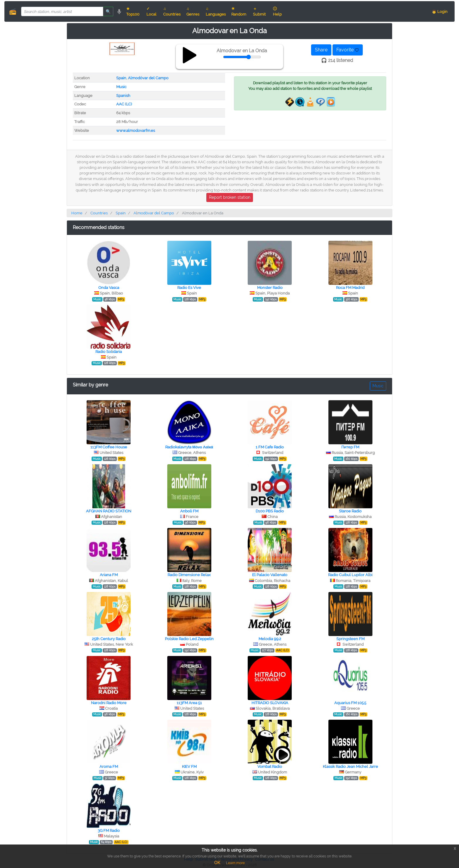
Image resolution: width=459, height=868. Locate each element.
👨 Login (440, 12)
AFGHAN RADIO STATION (109, 511)
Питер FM (350, 447)
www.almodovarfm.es (136, 131)
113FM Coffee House (109, 447)
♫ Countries (172, 11)
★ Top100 (133, 11)
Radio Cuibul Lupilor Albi (350, 575)
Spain (121, 78)
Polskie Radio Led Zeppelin (189, 639)
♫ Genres (193, 11)
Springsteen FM (350, 639)
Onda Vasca (109, 288)
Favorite (348, 50)
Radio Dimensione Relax (189, 575)
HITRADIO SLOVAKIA (270, 703)
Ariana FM (109, 575)
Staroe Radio (350, 511)
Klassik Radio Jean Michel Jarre (350, 767)
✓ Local (151, 11)
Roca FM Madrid (350, 288)
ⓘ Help (277, 11)
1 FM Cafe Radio (270, 447)
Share (321, 50)
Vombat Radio (270, 767)
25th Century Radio (109, 639)
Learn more (235, 863)
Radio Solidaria (109, 352)
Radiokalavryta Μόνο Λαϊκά (189, 447)
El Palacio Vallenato (270, 575)
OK (217, 863)
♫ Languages (216, 11)
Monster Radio (270, 288)
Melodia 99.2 (270, 639)
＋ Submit (259, 11)
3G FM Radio (109, 831)
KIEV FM (189, 767)
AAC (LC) (124, 104)
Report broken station (230, 197)
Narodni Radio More (109, 703)
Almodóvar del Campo (148, 78)
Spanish (123, 96)
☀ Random (239, 11)
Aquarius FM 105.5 (350, 703)
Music (121, 87)
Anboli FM (189, 511)
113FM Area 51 (189, 703)
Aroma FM (109, 767)
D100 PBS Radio (270, 511)
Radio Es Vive (189, 288)
